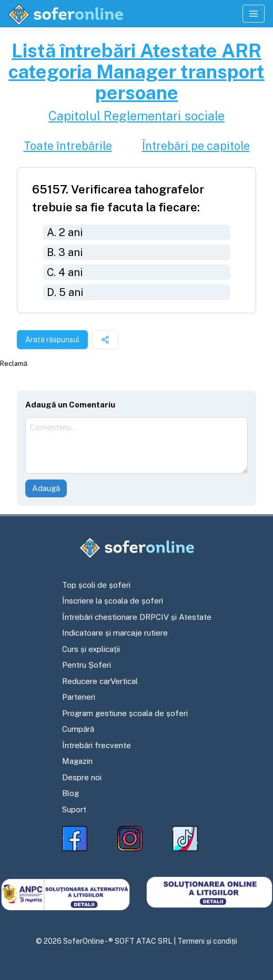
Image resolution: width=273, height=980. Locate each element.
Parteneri (79, 697)
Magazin (77, 761)
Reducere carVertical (100, 681)
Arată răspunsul (52, 340)
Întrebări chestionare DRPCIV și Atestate (137, 617)
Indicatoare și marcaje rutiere (115, 633)
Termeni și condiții (207, 941)
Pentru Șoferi (87, 665)
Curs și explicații (91, 649)
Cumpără (78, 729)
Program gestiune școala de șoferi (125, 713)
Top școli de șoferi (96, 585)
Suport (74, 809)
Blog (70, 793)
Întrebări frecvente (97, 745)
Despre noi (82, 777)
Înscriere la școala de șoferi (113, 601)
